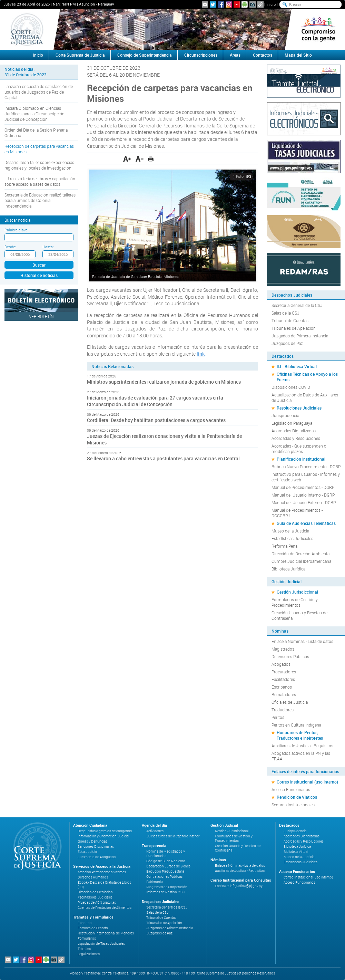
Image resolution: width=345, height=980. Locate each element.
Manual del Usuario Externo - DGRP (304, 502)
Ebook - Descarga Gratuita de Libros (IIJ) (104, 885)
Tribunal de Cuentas (290, 320)
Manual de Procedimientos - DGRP (303, 487)
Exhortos (85, 923)
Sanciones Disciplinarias (96, 847)
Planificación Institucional (301, 459)
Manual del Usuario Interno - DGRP (303, 495)
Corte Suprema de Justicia (80, 55)
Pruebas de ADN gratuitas (97, 902)
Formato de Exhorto (93, 928)
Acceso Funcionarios (291, 789)
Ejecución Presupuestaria (165, 871)
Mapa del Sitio (298, 55)
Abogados (281, 664)
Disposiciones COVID (291, 387)
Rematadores (284, 694)
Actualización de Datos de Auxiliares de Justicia (305, 397)
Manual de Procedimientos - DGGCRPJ (297, 513)
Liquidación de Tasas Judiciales (101, 944)
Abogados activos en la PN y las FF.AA (301, 756)
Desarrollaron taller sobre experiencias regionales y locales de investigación (39, 165)
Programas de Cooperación (167, 887)
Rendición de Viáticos (297, 797)
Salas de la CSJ (285, 313)
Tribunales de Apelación (294, 328)
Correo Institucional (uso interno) (307, 782)
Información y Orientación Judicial (103, 836)
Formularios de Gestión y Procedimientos (295, 602)
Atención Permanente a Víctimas (102, 872)
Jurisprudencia (285, 415)
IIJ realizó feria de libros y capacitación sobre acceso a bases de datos (40, 181)
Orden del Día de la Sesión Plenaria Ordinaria (36, 133)
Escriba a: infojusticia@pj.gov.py (239, 886)
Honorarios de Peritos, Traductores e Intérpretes (300, 735)
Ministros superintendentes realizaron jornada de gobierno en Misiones (164, 382)
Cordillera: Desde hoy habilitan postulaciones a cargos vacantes (156, 420)
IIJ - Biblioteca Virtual (297, 366)
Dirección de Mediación (95, 892)
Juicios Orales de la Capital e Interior (173, 836)
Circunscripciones (201, 55)
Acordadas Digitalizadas (294, 431)
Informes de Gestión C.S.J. (166, 892)
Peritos (278, 717)
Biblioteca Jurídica (288, 569)
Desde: (10, 247)
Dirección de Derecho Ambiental (301, 554)
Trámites (84, 949)
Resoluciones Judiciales (299, 408)
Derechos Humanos (93, 877)
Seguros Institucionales (293, 805)
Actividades (155, 831)
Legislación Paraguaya (292, 423)
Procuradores (284, 672)
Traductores (283, 710)
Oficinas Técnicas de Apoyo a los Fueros (307, 377)
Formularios (87, 938)
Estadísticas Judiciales (292, 538)
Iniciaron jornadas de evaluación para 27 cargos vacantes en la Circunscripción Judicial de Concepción (155, 401)
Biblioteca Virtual (296, 852)
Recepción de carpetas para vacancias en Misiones (39, 149)
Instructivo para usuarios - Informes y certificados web (306, 477)
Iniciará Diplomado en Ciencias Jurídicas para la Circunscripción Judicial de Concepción (34, 114)
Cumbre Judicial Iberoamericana (301, 561)
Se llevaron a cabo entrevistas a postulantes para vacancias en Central (163, 458)
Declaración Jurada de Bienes (168, 866)
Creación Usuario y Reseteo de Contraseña (299, 615)
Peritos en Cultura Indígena (296, 725)
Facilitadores (283, 679)
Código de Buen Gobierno (166, 861)
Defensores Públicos (290, 656)
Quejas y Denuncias (92, 841)
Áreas (235, 55)
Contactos (263, 55)
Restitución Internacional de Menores (106, 933)
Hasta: (48, 247)
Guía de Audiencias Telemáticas (306, 523)
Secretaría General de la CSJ (297, 305)
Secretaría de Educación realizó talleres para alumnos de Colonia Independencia (40, 200)
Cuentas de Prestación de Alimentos (105, 908)
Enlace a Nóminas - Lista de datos (302, 641)
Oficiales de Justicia (290, 702)
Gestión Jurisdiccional (297, 592)
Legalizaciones (89, 954)
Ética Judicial (87, 852)
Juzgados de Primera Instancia (300, 336)
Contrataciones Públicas (164, 877)
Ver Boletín (41, 316)
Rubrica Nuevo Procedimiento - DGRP (306, 467)
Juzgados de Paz (287, 343)
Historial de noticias (39, 275)
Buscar (39, 265)
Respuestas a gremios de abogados (105, 831)
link (201, 354)
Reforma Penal (285, 546)
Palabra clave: (16, 230)
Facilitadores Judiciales (95, 897)
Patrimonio (155, 882)
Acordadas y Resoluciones (296, 438)
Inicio (271, 4)
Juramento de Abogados (97, 857)
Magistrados (283, 649)
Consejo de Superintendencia (145, 55)
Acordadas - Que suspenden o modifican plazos (299, 449)
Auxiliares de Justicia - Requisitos (302, 746)
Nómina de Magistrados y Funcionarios (166, 854)
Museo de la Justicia (290, 531)
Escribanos (282, 687)
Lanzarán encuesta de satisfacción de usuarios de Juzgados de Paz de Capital (39, 92)
